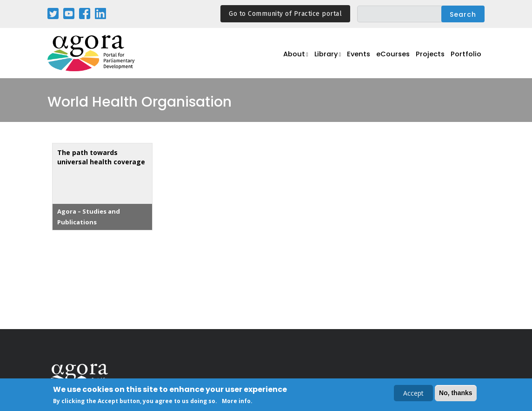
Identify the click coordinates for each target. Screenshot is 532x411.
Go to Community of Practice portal (285, 14)
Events (361, 58)
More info (236, 402)
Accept (413, 394)
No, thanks (456, 394)
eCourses (396, 58)
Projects (432, 58)
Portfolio (467, 58)
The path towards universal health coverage (101, 157)
